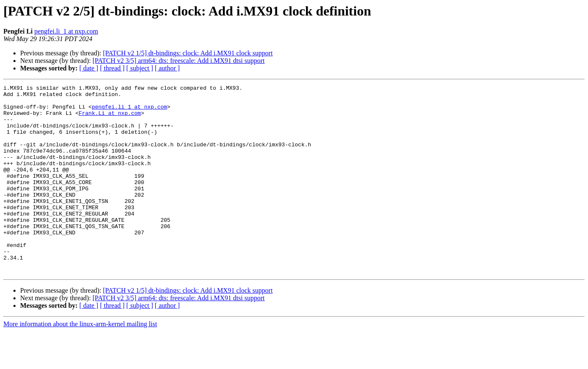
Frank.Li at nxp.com (110, 119)
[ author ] (167, 68)
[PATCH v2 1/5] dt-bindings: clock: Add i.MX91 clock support (188, 53)
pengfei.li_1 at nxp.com (66, 31)
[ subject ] (140, 68)
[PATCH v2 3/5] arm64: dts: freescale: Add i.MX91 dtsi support (178, 61)
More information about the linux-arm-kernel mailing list (80, 362)
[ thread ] (112, 68)
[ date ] (89, 68)
